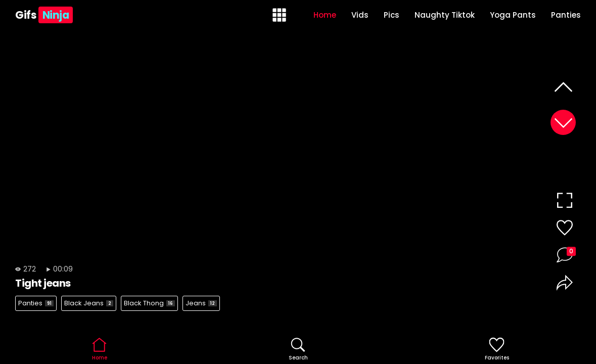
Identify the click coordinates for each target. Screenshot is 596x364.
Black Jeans (89, 303)
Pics (392, 15)
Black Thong (149, 303)
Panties (566, 15)
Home (325, 15)
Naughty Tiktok (445, 15)
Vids (360, 15)
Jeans (201, 303)
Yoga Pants (513, 15)
